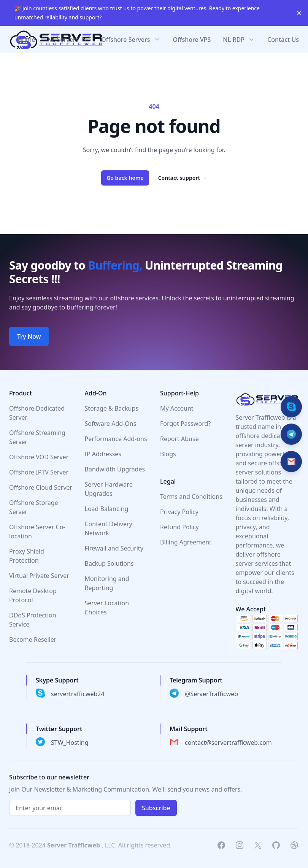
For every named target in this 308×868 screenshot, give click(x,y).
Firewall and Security (114, 548)
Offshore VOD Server (39, 457)
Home (26, 40)
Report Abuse (179, 439)
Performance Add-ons (116, 439)
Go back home (125, 178)
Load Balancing (107, 509)
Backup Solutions (109, 563)
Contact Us (283, 40)
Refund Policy (179, 527)
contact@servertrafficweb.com (228, 743)
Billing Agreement (186, 542)
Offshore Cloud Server (41, 487)
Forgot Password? (185, 424)
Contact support (183, 178)
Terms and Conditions (191, 497)
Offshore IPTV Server (39, 472)
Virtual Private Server (39, 576)
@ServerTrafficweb (211, 694)
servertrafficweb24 (78, 694)
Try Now (29, 336)
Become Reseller (33, 639)
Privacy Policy (179, 512)
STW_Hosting (70, 743)
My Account (177, 408)
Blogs (168, 454)
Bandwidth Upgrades (115, 469)
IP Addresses (103, 454)
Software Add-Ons (111, 424)
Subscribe (156, 808)
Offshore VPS (192, 40)
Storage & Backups (112, 408)
